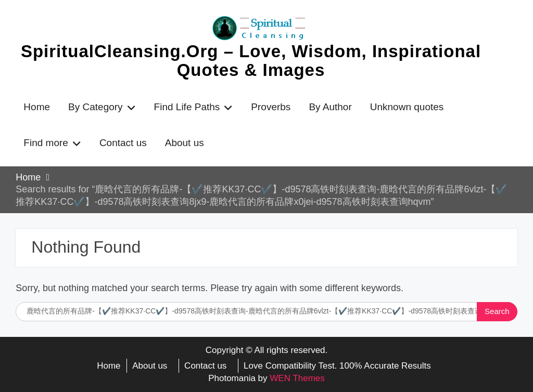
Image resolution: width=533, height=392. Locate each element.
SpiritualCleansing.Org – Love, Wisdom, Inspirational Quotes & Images (251, 61)
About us (185, 143)
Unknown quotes (407, 107)
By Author (330, 107)
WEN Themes (297, 378)
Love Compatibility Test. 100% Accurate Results (337, 366)
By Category (96, 107)
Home (37, 107)
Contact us (123, 143)
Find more (46, 143)
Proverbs (271, 107)
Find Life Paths (187, 107)
